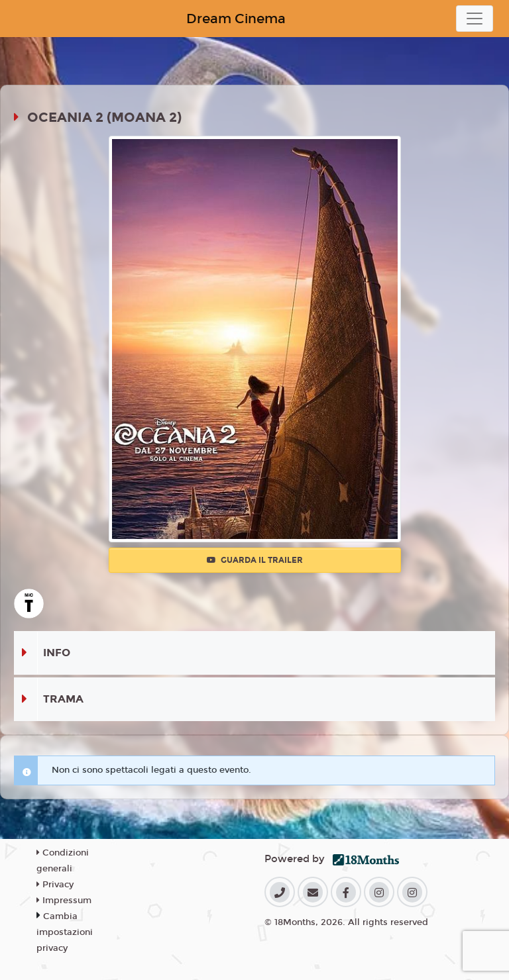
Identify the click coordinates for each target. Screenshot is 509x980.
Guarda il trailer (255, 560)
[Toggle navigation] (475, 19)
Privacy (55, 885)
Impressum (64, 901)
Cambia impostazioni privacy (65, 932)
